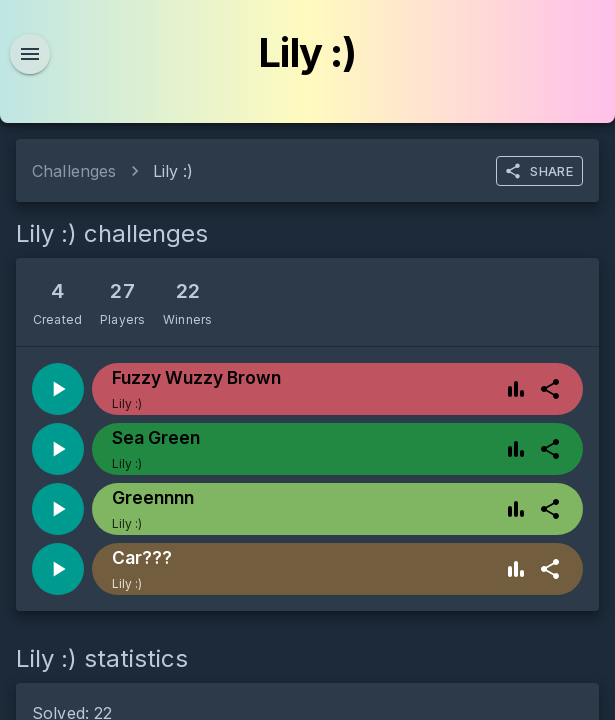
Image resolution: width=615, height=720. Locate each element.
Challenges (74, 171)
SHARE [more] (538, 171)
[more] (550, 389)
